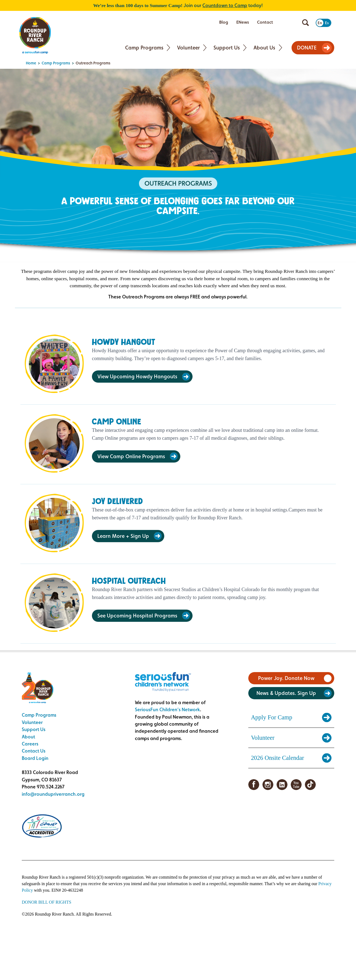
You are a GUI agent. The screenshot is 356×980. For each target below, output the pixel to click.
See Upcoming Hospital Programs (137, 616)
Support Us (227, 48)
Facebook (254, 785)
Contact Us (34, 751)
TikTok (310, 785)
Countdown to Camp (225, 5)
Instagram (268, 785)
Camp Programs (144, 48)
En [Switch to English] (320, 23)
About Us (264, 48)
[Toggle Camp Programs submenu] (168, 48)
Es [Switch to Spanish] (327, 23)
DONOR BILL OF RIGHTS (47, 902)
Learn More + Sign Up (123, 536)
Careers (30, 744)
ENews (243, 22)
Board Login (35, 758)
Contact (265, 22)
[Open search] (306, 23)
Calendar (291, 22)
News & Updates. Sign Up (286, 693)
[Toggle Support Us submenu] (245, 48)
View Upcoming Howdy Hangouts (137, 376)
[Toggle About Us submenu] (281, 48)
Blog (224, 22)
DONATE (307, 48)
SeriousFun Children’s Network (167, 709)
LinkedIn (282, 785)
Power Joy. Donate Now (286, 678)
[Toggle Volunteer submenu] (205, 48)
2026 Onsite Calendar (278, 758)
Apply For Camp (272, 717)
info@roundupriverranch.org (53, 794)
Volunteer (188, 48)
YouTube (296, 785)
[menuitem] (224, 22)
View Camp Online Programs (131, 456)
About (28, 737)
